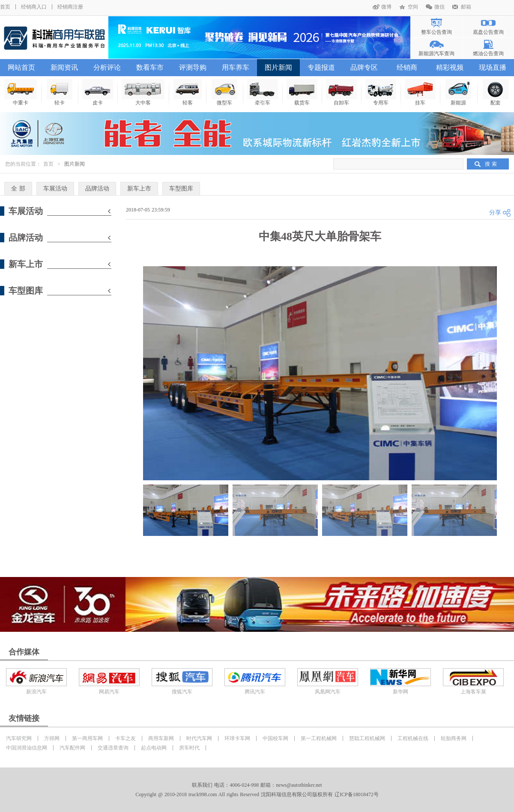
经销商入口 (34, 7)
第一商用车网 (87, 738)
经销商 (407, 67)
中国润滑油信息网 (27, 748)
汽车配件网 (72, 748)
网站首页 (21, 67)
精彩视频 (450, 67)
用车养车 (236, 67)
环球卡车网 (237, 738)
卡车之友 (126, 738)
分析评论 (107, 67)
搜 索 (491, 164)
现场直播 (493, 67)
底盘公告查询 (488, 32)
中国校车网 (275, 738)
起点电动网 (154, 748)
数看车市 (150, 67)
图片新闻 (278, 67)
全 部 (18, 189)
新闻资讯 (64, 67)
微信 (439, 7)
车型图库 (181, 189)
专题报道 (321, 67)
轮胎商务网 (454, 738)
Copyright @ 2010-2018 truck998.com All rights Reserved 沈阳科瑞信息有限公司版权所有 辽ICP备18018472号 (257, 794)
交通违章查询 (113, 748)
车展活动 (55, 189)
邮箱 (466, 7)
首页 (5, 7)
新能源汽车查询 (436, 54)
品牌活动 (97, 189)
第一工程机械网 (319, 738)
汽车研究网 (19, 738)
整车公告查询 (436, 32)
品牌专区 (364, 67)
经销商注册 (70, 7)
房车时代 (189, 748)
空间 (413, 7)
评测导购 (193, 67)
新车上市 (139, 189)
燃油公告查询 (488, 54)
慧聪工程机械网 (367, 738)
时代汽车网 (199, 738)
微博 (386, 7)
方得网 (52, 738)
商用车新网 (161, 738)
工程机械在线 (413, 738)
